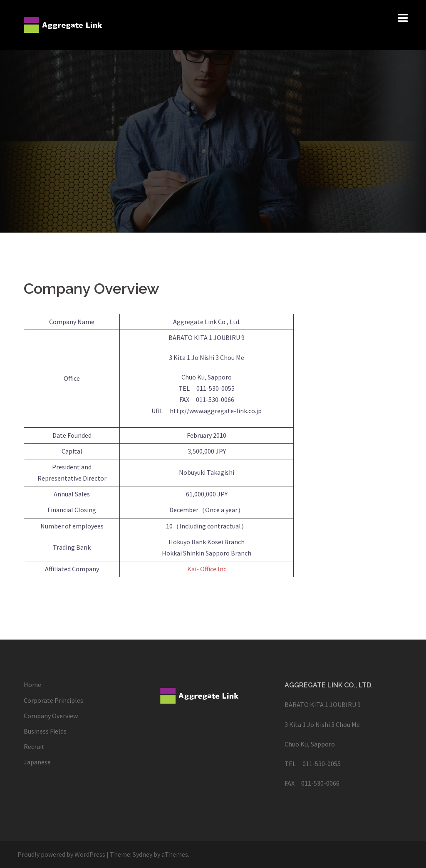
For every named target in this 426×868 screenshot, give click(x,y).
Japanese (37, 762)
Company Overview (51, 716)
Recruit (34, 746)
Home (32, 684)
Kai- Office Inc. (207, 569)
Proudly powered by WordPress (61, 854)
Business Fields (45, 731)
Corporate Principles (53, 700)
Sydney (142, 854)
